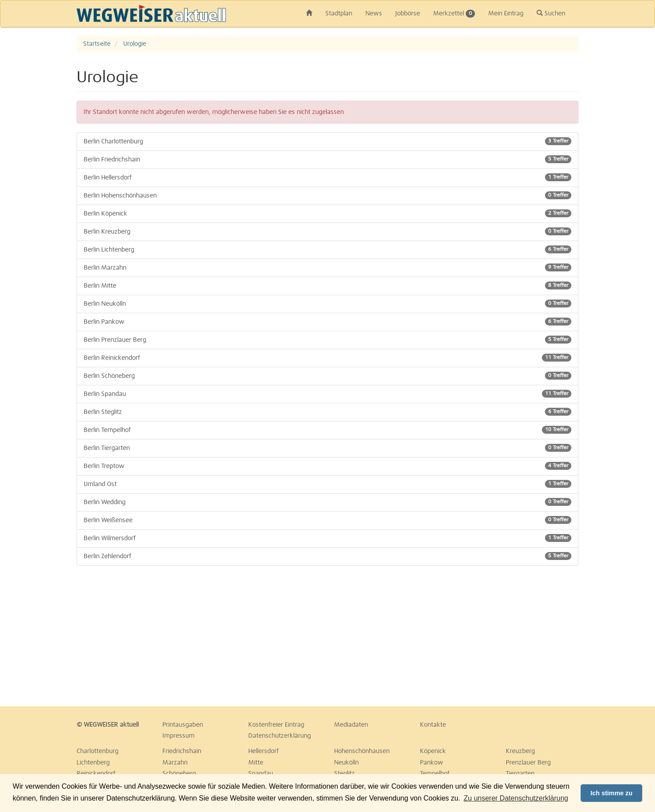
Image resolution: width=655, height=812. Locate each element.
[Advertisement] (156, 636)
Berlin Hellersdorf (327, 177)
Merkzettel (454, 14)
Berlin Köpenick (327, 213)
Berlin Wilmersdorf (327, 538)
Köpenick (433, 751)
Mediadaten (351, 725)
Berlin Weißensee (327, 520)
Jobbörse (408, 14)
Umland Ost (327, 484)
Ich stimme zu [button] (612, 793)
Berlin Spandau (327, 394)
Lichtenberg (93, 763)
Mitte (256, 763)
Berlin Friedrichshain (327, 159)
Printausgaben (183, 725)
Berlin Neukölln (327, 304)
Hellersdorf (263, 751)
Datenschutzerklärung (280, 736)
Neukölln (346, 763)
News (374, 14)
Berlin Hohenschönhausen (327, 195)
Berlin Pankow (327, 322)
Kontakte (433, 725)
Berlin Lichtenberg (327, 249)
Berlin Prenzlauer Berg (327, 340)
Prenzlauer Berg (528, 763)
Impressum (178, 736)
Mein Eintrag (506, 14)
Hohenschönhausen (362, 751)
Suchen (551, 13)
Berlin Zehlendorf (327, 556)
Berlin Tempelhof (327, 430)
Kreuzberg (520, 751)
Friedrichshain (182, 751)
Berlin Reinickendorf (327, 358)
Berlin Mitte (327, 285)
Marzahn (175, 763)
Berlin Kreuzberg (327, 231)
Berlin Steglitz (327, 412)
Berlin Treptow (327, 466)
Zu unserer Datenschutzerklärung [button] (516, 798)
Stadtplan (339, 14)
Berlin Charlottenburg (327, 141)
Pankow (432, 763)
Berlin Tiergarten (327, 448)
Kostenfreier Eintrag (276, 725)
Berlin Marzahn (327, 267)
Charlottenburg (98, 751)
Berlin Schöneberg (327, 376)
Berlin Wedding (327, 502)
